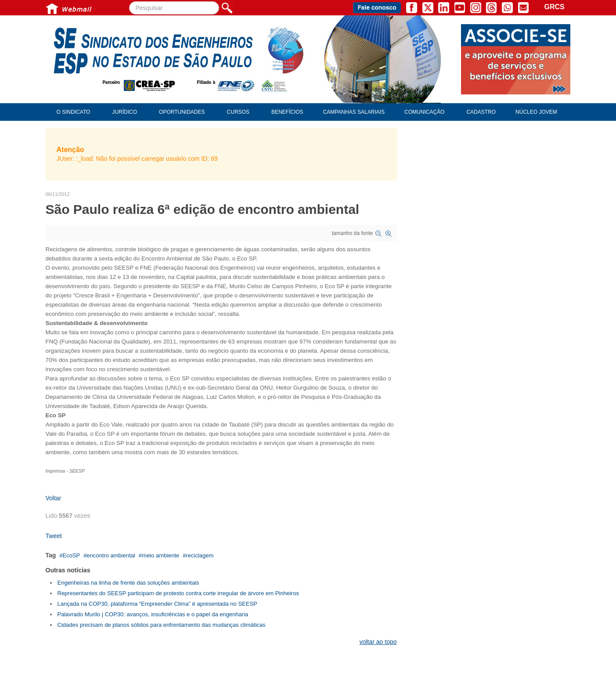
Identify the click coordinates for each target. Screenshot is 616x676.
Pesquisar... (129, 2)
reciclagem (200, 555)
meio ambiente (160, 555)
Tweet (54, 536)
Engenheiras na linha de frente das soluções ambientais (128, 583)
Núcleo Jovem (536, 112)
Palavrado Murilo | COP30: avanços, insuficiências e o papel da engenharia (153, 614)
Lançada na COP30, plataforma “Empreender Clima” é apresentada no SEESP (157, 604)
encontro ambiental (111, 555)
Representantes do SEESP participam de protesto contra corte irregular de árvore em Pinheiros (178, 593)
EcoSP (71, 555)
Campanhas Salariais (354, 112)
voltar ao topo (378, 642)
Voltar (54, 498)
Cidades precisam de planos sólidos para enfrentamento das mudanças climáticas (162, 625)
